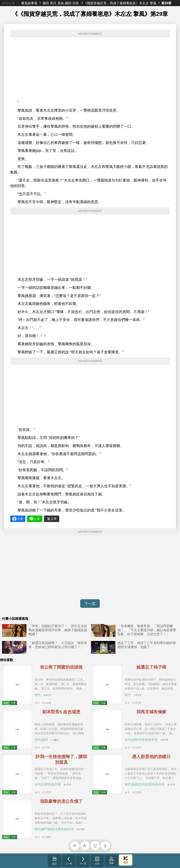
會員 (126, 860)
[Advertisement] (90, 69)
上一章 (69, 861)
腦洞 (68, 3)
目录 (97, 861)
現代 (53, 3)
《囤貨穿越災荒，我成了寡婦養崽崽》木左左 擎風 (120, 3)
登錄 (111, 860)
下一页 (90, 604)
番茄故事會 (29, 3)
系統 (61, 3)
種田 (46, 3)
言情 (76, 3)
